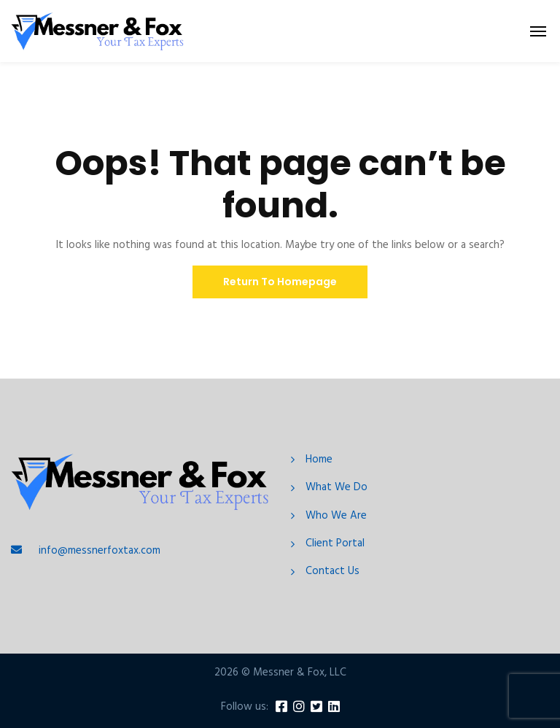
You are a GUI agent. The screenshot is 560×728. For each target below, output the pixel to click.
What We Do (337, 488)
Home (319, 460)
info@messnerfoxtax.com (100, 551)
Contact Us (332, 572)
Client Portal (335, 544)
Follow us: (245, 707)
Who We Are (336, 516)
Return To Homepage (280, 282)
